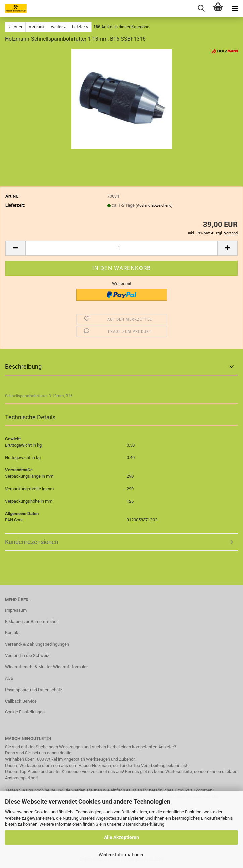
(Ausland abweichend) (154, 206)
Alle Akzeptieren (122, 837)
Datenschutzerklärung (143, 824)
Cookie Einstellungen (25, 712)
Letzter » (80, 27)
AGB (9, 678)
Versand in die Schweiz (27, 655)
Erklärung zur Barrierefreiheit (32, 622)
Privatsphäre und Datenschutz (34, 690)
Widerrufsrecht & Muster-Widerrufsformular (46, 667)
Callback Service (21, 701)
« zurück (37, 27)
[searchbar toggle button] (201, 8)
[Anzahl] (122, 248)
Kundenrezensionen (32, 542)
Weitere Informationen (122, 855)
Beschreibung (23, 367)
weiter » (58, 27)
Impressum (16, 610)
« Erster (15, 27)
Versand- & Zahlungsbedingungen (37, 644)
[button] (15, 248)
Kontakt (12, 633)
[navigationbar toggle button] (235, 8)
